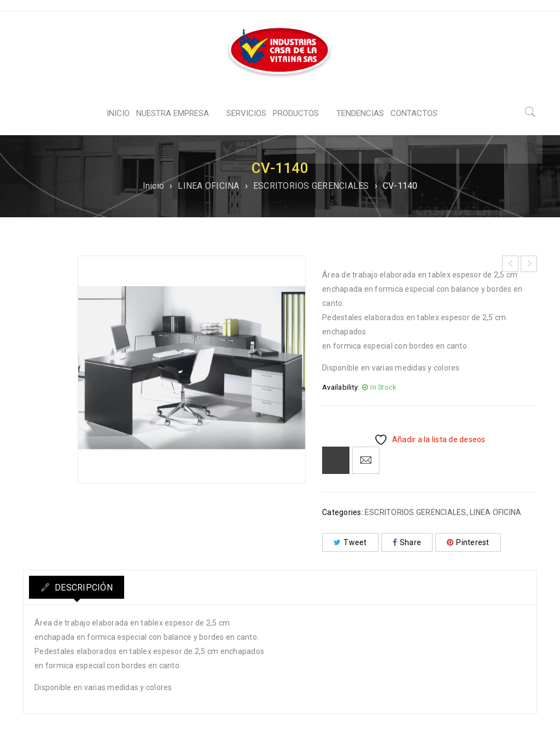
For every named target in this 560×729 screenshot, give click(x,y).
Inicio (154, 186)
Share (407, 542)
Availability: (341, 387)
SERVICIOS (246, 113)
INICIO (118, 113)
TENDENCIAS (360, 113)
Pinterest (468, 542)
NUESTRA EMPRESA (173, 113)
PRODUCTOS (296, 113)
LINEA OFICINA (208, 186)
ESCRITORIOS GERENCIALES (311, 186)
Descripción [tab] (87, 588)
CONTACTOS (414, 113)
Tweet (350, 542)
